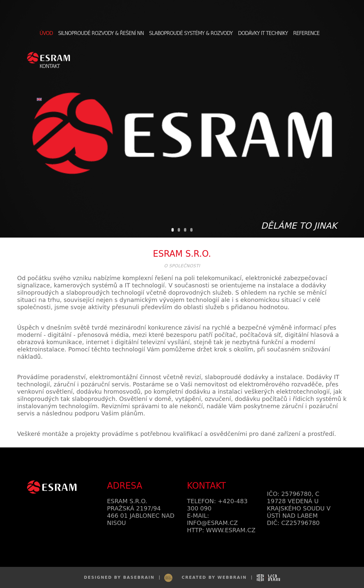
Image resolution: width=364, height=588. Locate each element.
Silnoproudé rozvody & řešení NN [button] (101, 33)
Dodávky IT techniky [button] (263, 33)
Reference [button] (306, 33)
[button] (40, 99)
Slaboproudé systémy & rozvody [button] (191, 33)
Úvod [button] (46, 33)
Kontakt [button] (50, 66)
